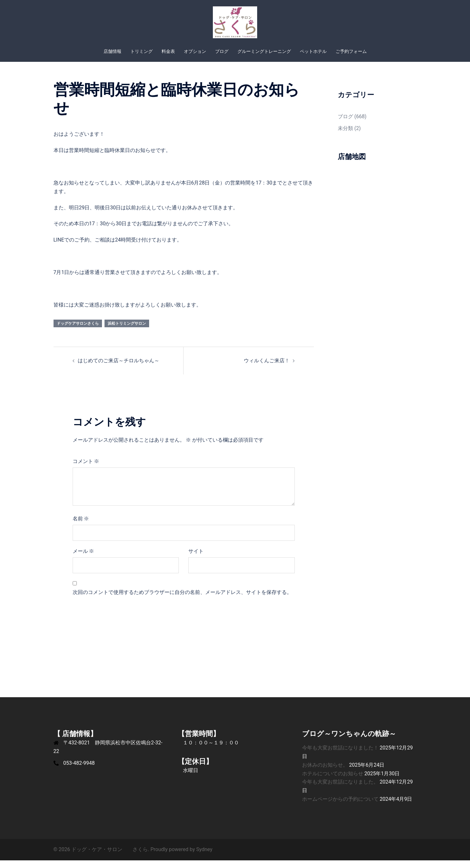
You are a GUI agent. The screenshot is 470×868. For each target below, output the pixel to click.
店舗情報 (112, 51)
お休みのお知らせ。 (325, 773)
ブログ (222, 51)
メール (83, 559)
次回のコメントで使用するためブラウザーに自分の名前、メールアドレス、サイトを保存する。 (182, 600)
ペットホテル (313, 51)
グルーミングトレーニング (264, 51)
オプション (195, 51)
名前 (81, 526)
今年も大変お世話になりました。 (340, 789)
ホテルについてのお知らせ (333, 781)
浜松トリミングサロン (127, 331)
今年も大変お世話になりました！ (340, 755)
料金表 (168, 51)
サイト (196, 559)
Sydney (204, 857)
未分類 (345, 136)
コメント (86, 469)
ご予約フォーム (351, 51)
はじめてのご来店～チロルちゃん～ (119, 368)
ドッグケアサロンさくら (78, 331)
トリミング (141, 51)
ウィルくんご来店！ (267, 368)
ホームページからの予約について (340, 807)
